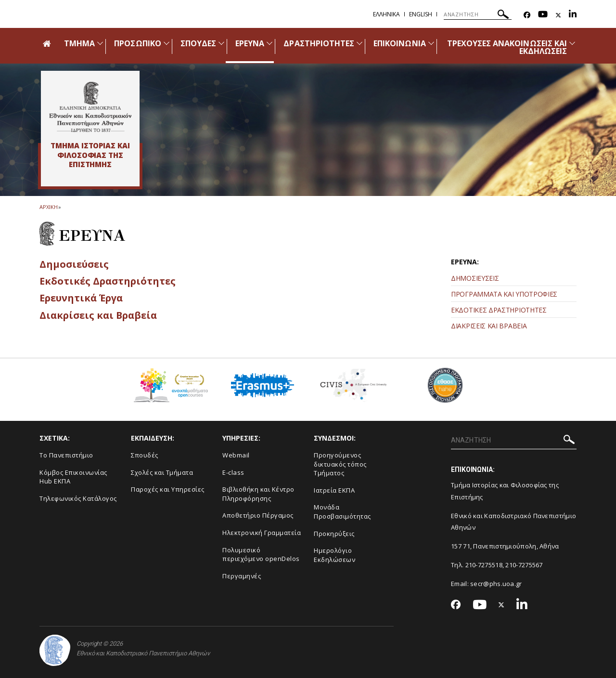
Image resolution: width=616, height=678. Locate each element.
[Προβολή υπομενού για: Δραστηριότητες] (359, 43)
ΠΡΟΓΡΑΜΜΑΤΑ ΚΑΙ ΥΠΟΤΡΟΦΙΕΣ (504, 294)
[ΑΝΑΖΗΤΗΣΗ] (478, 14)
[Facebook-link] (527, 15)
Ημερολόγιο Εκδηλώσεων (334, 555)
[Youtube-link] (543, 15)
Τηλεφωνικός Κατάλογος (78, 498)
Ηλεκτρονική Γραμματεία (262, 533)
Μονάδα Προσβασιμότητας (342, 512)
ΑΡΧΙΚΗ (48, 207)
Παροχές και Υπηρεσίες (168, 489)
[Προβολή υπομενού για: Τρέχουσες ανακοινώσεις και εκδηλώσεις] (572, 43)
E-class (233, 472)
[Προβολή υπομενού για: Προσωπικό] (167, 43)
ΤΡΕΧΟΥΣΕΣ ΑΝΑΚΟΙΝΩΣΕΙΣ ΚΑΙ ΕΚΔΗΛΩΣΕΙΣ (507, 47)
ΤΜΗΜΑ (79, 43)
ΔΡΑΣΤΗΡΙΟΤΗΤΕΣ (319, 43)
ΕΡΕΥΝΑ (250, 43)
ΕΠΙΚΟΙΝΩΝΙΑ (400, 43)
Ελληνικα (386, 14)
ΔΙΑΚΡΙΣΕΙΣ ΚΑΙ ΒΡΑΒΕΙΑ (489, 326)
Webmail (236, 455)
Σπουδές (145, 455)
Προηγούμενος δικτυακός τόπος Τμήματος (340, 464)
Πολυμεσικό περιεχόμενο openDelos (261, 554)
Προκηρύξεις (334, 534)
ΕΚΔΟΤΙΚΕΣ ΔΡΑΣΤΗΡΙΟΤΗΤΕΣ (499, 310)
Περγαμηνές (242, 576)
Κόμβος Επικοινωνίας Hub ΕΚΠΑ (73, 477)
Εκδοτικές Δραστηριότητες (110, 281)
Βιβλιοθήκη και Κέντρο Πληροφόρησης (258, 494)
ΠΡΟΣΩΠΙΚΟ (137, 43)
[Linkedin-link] (573, 15)
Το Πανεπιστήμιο (66, 455)
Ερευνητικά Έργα (83, 298)
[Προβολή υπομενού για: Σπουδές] (221, 43)
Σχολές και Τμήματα (162, 472)
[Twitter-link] (558, 15)
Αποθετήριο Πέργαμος (258, 515)
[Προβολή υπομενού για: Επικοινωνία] (431, 43)
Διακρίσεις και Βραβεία (101, 315)
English (421, 14)
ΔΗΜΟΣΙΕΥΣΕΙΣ (475, 278)
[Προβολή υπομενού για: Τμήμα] (100, 43)
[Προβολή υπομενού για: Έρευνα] (269, 43)
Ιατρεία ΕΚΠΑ (334, 490)
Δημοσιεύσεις (76, 264)
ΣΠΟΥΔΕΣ (198, 43)
